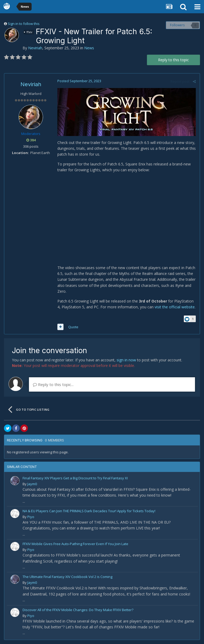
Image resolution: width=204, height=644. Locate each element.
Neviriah (35, 48)
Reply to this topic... (53, 384)
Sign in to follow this (24, 24)
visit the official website (175, 307)
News (89, 48)
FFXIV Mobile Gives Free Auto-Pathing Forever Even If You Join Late (75, 544)
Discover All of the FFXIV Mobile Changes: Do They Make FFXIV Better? (78, 610)
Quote (73, 327)
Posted (79, 81)
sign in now (126, 360)
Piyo (31, 517)
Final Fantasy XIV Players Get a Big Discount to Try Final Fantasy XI (75, 478)
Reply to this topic (173, 60)
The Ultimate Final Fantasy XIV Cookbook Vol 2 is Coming (67, 577)
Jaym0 (32, 484)
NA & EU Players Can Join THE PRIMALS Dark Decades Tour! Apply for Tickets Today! (89, 511)
